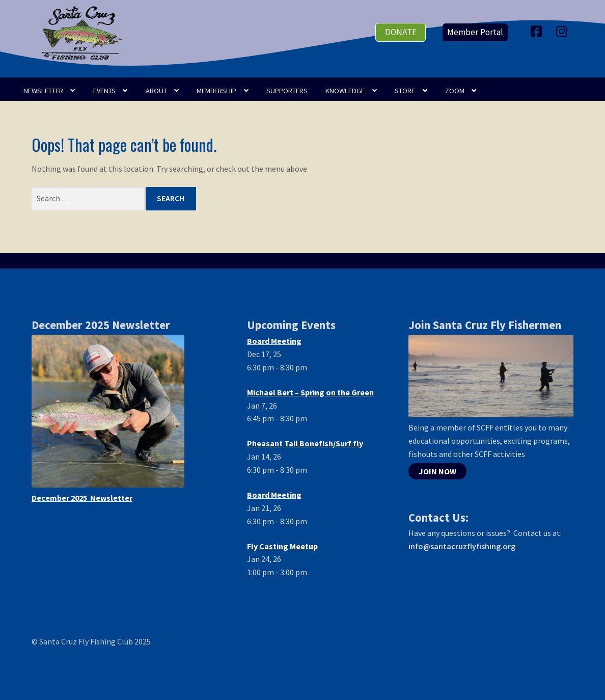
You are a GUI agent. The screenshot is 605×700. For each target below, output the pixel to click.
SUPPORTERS (287, 91)
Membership (216, 91)
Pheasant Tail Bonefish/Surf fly (305, 443)
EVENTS (104, 91)
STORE (405, 91)
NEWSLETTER (43, 91)
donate (401, 32)
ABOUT (156, 91)
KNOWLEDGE (345, 91)
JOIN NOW (437, 471)
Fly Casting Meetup (282, 546)
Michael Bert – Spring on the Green (310, 392)
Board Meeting (274, 341)
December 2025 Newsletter (82, 498)
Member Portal (475, 32)
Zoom (455, 91)
